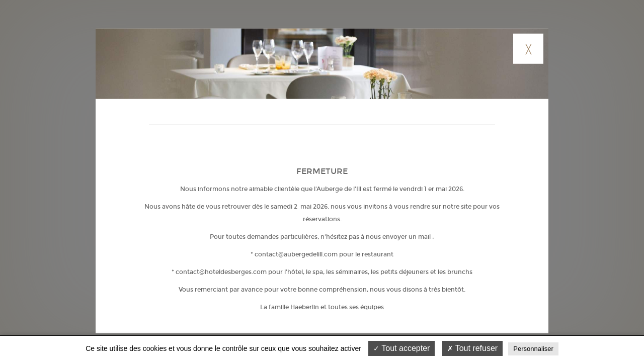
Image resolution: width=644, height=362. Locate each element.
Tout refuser (473, 348)
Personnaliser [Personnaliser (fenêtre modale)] (533, 349)
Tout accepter (401, 348)
